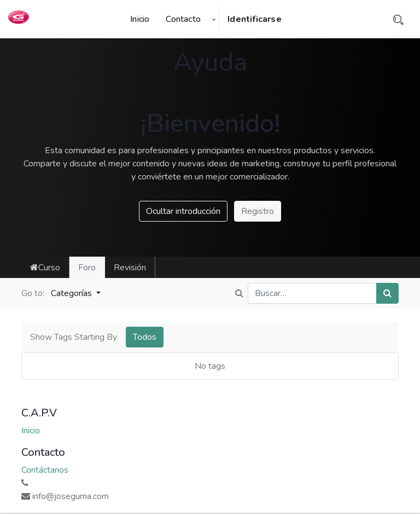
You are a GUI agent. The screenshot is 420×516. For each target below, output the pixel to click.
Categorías (72, 293)
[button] (214, 19)
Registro (258, 211)
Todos (145, 337)
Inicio (31, 431)
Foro (87, 268)
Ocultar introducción (183, 211)
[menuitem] (144, 19)
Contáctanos (45, 470)
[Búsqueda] (387, 293)
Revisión (130, 268)
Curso (45, 268)
